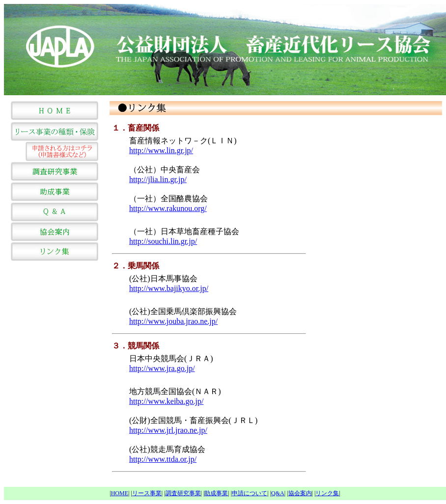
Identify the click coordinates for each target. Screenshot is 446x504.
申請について (250, 493)
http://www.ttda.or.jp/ (163, 459)
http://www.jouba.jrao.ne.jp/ (173, 321)
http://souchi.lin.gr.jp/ (163, 241)
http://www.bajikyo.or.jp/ (169, 288)
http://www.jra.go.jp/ (162, 368)
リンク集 (327, 493)
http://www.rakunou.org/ (168, 208)
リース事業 (147, 493)
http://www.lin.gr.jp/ (161, 150)
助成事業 (216, 493)
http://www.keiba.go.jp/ (166, 401)
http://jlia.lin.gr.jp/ (158, 179)
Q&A (278, 493)
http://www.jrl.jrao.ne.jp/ (168, 430)
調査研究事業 (183, 493)
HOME (120, 493)
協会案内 (300, 493)
